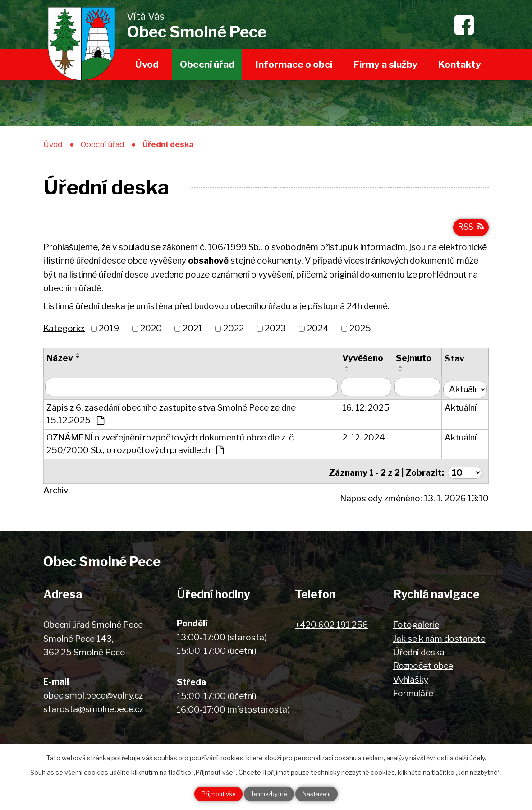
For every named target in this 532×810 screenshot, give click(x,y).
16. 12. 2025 (368, 409)
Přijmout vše (211, 794)
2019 (109, 332)
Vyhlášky (411, 678)
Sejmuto (416, 362)
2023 (275, 332)
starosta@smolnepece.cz (93, 707)
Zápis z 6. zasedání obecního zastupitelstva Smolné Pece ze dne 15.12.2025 (171, 416)
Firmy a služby (385, 64)
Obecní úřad (207, 64)
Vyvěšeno (365, 362)
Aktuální (462, 409)
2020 (151, 332)
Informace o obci (294, 64)
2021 (193, 332)
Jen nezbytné (269, 794)
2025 (360, 332)
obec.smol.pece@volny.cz (93, 694)
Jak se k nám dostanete (439, 637)
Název (60, 362)
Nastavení (325, 794)
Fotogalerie (416, 623)
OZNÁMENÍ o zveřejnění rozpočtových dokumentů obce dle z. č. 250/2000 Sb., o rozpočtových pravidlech (171, 445)
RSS (470, 230)
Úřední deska (419, 650)
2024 (318, 332)
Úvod (147, 64)
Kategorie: (64, 332)
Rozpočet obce (423, 664)
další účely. (470, 757)
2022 (234, 332)
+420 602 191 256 (331, 623)
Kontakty (460, 64)
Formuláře (413, 692)
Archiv (56, 488)
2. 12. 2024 (365, 439)
